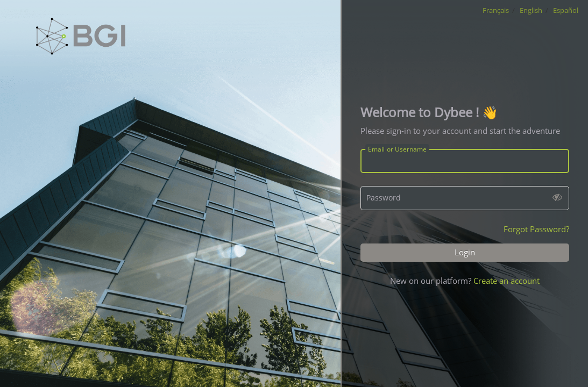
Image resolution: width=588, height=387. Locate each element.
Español (566, 10)
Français (496, 10)
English (531, 10)
